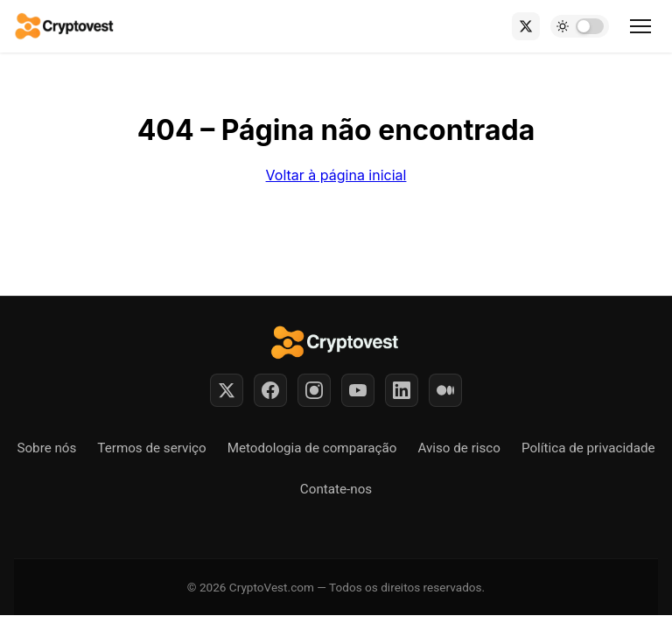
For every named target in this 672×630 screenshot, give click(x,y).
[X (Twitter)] (526, 26)
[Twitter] (227, 390)
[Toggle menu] (640, 26)
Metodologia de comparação (312, 448)
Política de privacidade (588, 448)
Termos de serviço (151, 448)
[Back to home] (65, 26)
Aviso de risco (459, 448)
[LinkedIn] (402, 390)
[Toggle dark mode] (580, 26)
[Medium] (445, 390)
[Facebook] (270, 390)
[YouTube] (358, 390)
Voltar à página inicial (336, 175)
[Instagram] (314, 390)
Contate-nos (336, 489)
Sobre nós (46, 448)
